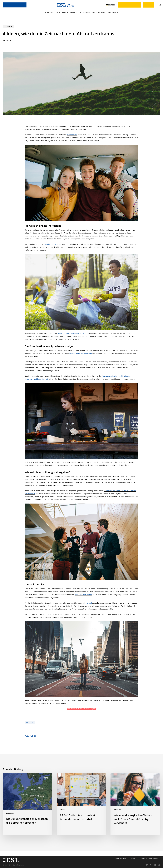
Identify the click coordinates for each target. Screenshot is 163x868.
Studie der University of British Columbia (73, 333)
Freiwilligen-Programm (52, 244)
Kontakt (134, 858)
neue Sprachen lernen (83, 595)
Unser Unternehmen (120, 858)
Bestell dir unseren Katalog (149, 858)
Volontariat (30, 722)
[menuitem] (111, 5)
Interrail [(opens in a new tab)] (89, 603)
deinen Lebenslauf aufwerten (80, 353)
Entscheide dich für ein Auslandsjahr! (82, 709)
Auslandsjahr (72, 135)
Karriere (8, 27)
